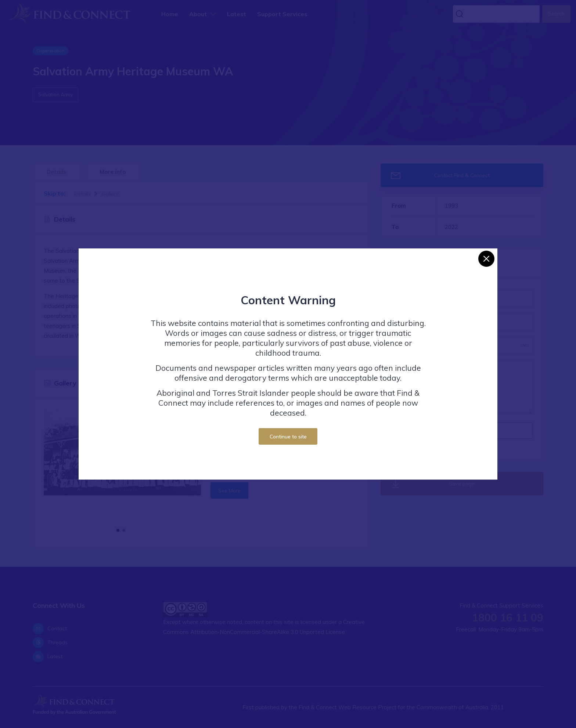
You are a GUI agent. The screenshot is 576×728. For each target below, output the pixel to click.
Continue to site (288, 436)
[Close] (486, 259)
